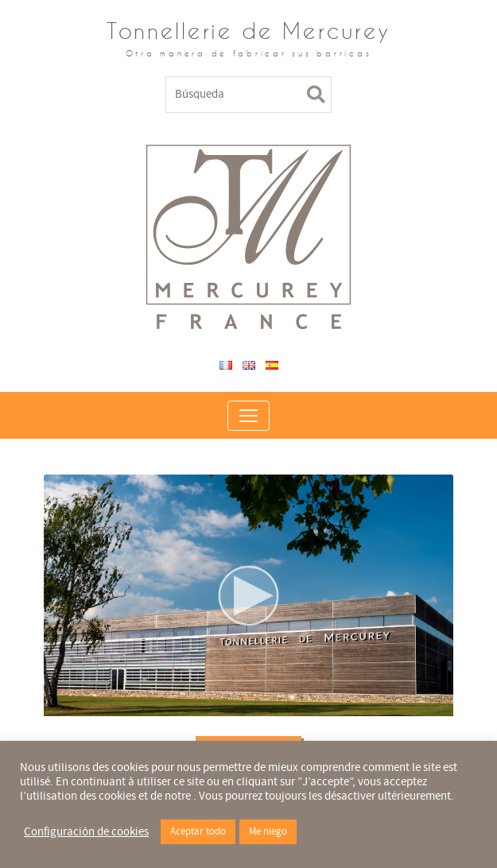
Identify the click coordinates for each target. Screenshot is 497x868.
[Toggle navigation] (248, 416)
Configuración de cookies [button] (86, 832)
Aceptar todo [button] (198, 832)
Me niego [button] (268, 832)
